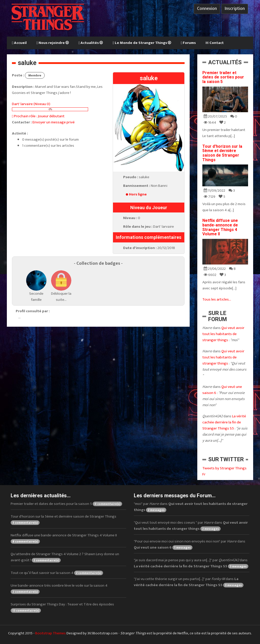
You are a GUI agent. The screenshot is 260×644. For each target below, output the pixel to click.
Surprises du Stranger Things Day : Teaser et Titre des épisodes (62, 607)
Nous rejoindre (52, 43)
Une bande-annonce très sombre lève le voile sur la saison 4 (59, 588)
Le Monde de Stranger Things (142, 43)
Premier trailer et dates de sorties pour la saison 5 (223, 77)
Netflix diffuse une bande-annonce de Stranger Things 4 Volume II (220, 227)
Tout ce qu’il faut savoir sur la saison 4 (57, 573)
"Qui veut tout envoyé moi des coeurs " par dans (191, 526)
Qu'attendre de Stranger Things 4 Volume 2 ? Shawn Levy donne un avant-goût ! (65, 557)
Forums (188, 43)
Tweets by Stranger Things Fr (224, 471)
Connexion (207, 9)
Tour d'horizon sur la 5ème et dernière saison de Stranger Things (222, 153)
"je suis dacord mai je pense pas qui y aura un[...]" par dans (191, 563)
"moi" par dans (191, 507)
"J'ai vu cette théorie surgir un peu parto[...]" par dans (189, 582)
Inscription (235, 9)
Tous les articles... (217, 299)
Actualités (91, 43)
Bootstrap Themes (51, 633)
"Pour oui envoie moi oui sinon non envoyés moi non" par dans (190, 544)
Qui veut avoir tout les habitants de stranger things (223, 334)
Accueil (19, 43)
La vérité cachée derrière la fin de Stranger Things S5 (224, 422)
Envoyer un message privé (54, 122)
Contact (215, 43)
